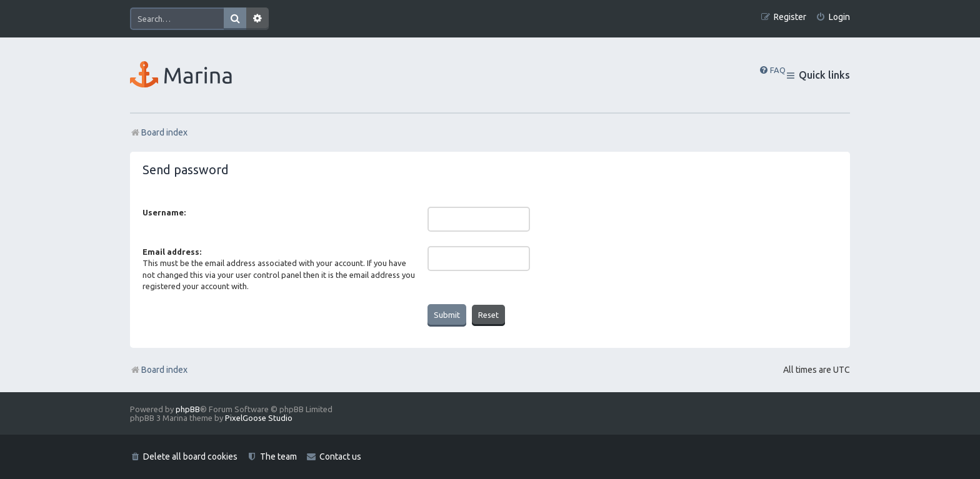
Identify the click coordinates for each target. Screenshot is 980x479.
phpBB (188, 409)
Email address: (172, 252)
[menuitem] (833, 17)
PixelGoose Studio (259, 418)
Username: (164, 212)
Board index (159, 370)
